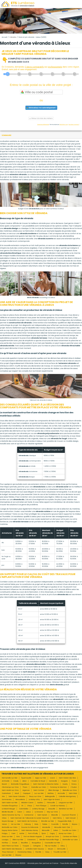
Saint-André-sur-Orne (10, 790)
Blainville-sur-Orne (70, 790)
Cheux (30, 806)
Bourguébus (36, 843)
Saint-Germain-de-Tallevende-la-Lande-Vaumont (30, 818)
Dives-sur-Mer (7, 837)
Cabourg (27, 824)
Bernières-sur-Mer (66, 809)
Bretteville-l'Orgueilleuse (20, 784)
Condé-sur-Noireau (58, 806)
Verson (4, 824)
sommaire (7, 135)
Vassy (47, 852)
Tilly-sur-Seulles (51, 846)
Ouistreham (6, 793)
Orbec (4, 818)
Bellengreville (50, 796)
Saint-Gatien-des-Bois (67, 778)
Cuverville (55, 824)
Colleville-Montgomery (67, 796)
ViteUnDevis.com (64, 125)
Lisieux (28, 812)
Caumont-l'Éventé (69, 815)
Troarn (74, 781)
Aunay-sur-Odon (65, 833)
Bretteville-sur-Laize (70, 840)
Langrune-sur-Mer (66, 803)
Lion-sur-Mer (7, 855)
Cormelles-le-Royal (38, 781)
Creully (16, 781)
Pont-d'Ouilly (33, 833)
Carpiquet (27, 793)
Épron (44, 833)
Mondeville (46, 827)
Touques (26, 846)
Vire (3, 796)
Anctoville (61, 793)
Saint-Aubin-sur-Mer (10, 803)
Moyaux (18, 855)
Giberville (55, 815)
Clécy (63, 846)
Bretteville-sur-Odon (10, 827)
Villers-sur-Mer (18, 840)
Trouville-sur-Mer (60, 852)
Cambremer (29, 815)
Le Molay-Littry (34, 799)
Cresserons (31, 840)
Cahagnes (37, 846)
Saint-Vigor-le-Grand (52, 799)
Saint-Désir (73, 793)
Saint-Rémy (57, 818)
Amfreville (6, 781)
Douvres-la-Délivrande (30, 827)
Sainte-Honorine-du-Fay (11, 815)
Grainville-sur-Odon (39, 787)
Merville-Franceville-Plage (49, 840)
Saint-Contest (39, 790)
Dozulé (15, 843)
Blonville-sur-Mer (48, 821)
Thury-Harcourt (8, 852)
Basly (36, 824)
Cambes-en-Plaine (70, 837)
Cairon (20, 812)
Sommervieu (7, 799)
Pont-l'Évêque (41, 806)
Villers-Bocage (53, 790)
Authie (22, 833)
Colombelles (24, 809)
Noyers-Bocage (8, 821)
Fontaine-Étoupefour (10, 806)
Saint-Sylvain (42, 815)
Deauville (52, 809)
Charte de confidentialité (43, 125)
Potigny (5, 833)
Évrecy (74, 784)
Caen (13, 833)
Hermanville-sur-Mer (10, 778)
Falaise (45, 824)
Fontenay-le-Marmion (58, 787)
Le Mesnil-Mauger (8, 809)
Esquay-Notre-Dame (10, 830)
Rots (18, 837)
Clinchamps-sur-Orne (10, 787)
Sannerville (53, 781)
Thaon (25, 787)
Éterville (38, 852)
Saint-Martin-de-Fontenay (27, 821)
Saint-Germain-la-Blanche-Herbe (46, 784)
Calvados (13, 37)
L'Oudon (74, 787)
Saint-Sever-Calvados (17, 796)
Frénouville (51, 803)
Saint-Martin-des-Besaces (12, 849)
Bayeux (75, 824)
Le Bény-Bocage (38, 809)
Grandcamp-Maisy (25, 852)
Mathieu (51, 793)
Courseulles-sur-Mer (52, 843)
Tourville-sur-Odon (69, 830)
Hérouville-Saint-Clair (62, 827)
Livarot (53, 778)
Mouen (51, 849)
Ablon (25, 781)
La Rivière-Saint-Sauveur (35, 849)
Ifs (22, 806)
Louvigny (5, 840)
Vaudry (65, 784)
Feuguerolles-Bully (65, 821)
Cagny (52, 833)
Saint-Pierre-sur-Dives (10, 846)
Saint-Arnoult (71, 818)
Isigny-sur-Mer (41, 778)
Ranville (65, 824)
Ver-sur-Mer (16, 824)
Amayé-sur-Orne (52, 837)
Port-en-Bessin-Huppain (33, 837)
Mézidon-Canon (27, 803)
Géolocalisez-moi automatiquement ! (41, 108)
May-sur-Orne (52, 812)
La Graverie (39, 812)
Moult (17, 793)
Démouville (61, 849)
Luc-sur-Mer (39, 793)
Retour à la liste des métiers (41, 118)
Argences (26, 790)
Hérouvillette (20, 799)
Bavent (5, 784)
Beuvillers (25, 843)
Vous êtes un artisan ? (74, 125)
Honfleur (5, 843)
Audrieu (40, 803)
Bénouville (46, 830)
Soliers (56, 830)
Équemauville (26, 778)
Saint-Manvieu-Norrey (30, 830)
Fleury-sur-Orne (35, 796)
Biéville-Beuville (8, 812)
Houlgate (64, 781)
